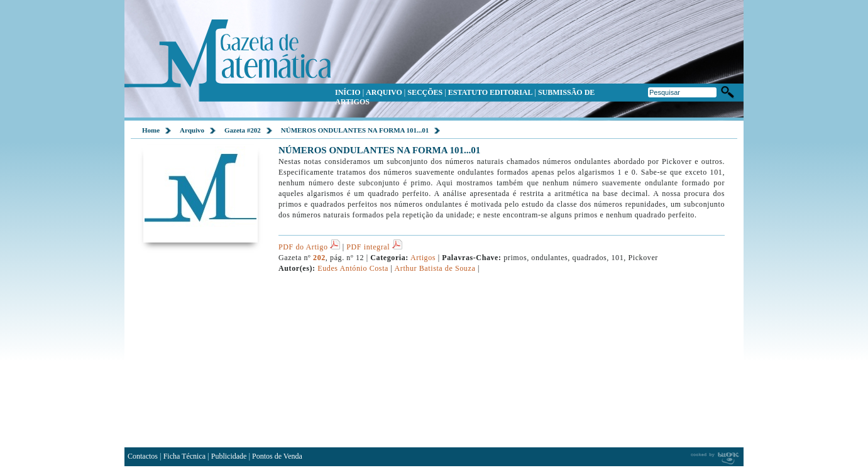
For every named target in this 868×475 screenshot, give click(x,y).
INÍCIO (348, 92)
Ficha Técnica (184, 456)
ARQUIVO (384, 92)
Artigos (423, 258)
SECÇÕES (425, 92)
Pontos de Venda (277, 456)
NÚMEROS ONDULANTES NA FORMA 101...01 (355, 130)
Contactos (143, 456)
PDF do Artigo (309, 247)
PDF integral (374, 247)
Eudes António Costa (353, 268)
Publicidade (229, 456)
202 (319, 258)
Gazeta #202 (243, 130)
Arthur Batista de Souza (435, 268)
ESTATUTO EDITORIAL (491, 92)
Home (151, 130)
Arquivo (192, 130)
